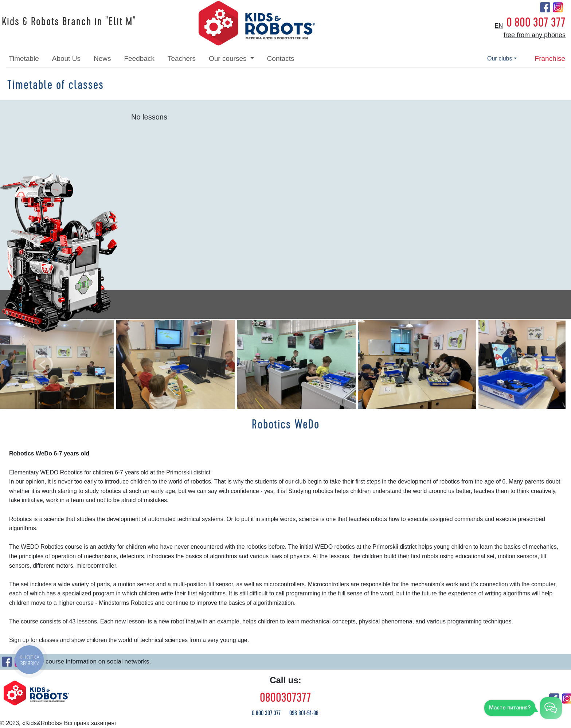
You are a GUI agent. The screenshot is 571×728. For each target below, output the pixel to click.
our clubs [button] (500, 58)
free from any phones (535, 35)
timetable (24, 58)
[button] (43, 364)
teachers (182, 58)
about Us (66, 58)
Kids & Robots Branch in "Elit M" (69, 22)
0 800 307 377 (536, 23)
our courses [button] (229, 58)
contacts (281, 58)
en (499, 26)
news (102, 58)
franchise (550, 58)
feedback (139, 58)
